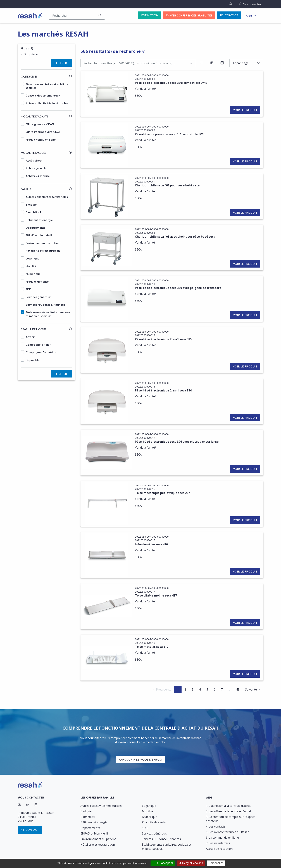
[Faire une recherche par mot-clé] (138, 63)
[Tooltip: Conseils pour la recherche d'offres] (144, 52)
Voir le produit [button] (245, 110)
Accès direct (34, 160)
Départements (35, 228)
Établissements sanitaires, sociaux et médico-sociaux (48, 314)
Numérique (33, 274)
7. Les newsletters (218, 843)
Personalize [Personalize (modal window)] (216, 863)
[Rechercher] (100, 15)
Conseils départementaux (43, 95)
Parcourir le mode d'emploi (140, 759)
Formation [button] (150, 15)
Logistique (33, 258)
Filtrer (62, 63)
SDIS (29, 289)
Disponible (33, 360)
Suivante (251, 689)
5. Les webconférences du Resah (228, 832)
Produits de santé (37, 282)
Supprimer (31, 54)
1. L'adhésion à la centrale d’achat (228, 806)
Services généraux (38, 297)
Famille (26, 189)
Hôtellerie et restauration (43, 251)
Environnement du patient (43, 243)
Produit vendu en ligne (41, 140)
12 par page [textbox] (240, 63)
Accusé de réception (219, 849)
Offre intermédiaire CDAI (43, 132)
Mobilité (31, 266)
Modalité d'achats (35, 116)
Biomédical (33, 212)
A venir (30, 337)
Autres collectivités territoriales (47, 103)
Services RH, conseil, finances (45, 305)
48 (238, 689)
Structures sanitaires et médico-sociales (47, 86)
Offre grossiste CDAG (40, 124)
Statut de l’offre (34, 329)
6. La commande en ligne (222, 838)
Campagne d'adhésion (41, 352)
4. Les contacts (216, 826)
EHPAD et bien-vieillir (40, 235)
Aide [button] (249, 16)
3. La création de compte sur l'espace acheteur (231, 819)
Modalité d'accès (34, 153)
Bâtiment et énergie (39, 220)
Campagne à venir (38, 345)
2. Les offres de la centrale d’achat (228, 811)
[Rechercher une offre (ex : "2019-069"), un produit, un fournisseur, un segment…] (77, 15)
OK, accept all (163, 863)
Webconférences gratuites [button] (189, 15)
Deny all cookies (191, 863)
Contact (229, 15)
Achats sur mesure (38, 176)
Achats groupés (36, 168)
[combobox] (246, 63)
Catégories (29, 76)
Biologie (31, 205)
